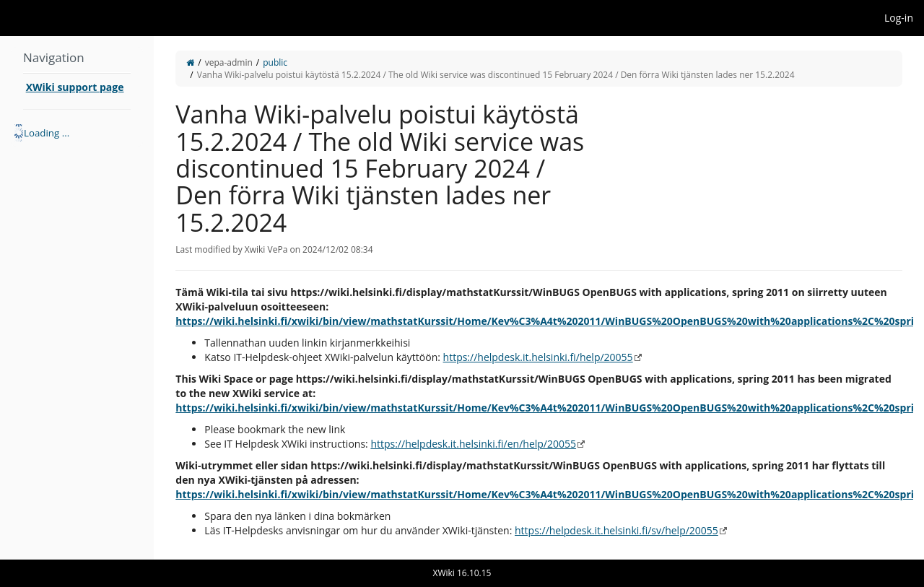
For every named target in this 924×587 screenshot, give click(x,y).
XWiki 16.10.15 (462, 573)
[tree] (77, 133)
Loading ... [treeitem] (47, 133)
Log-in (899, 18)
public (275, 62)
